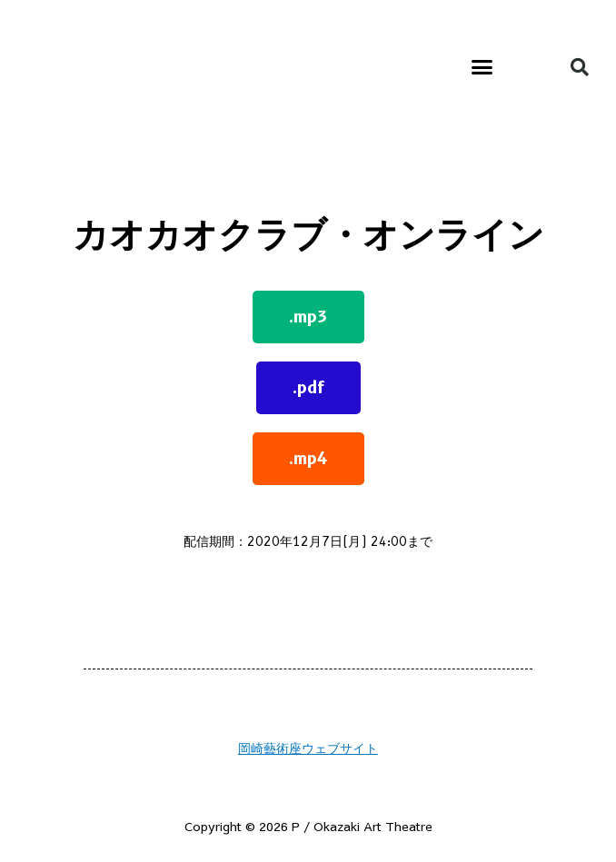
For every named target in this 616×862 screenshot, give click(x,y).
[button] (482, 67)
